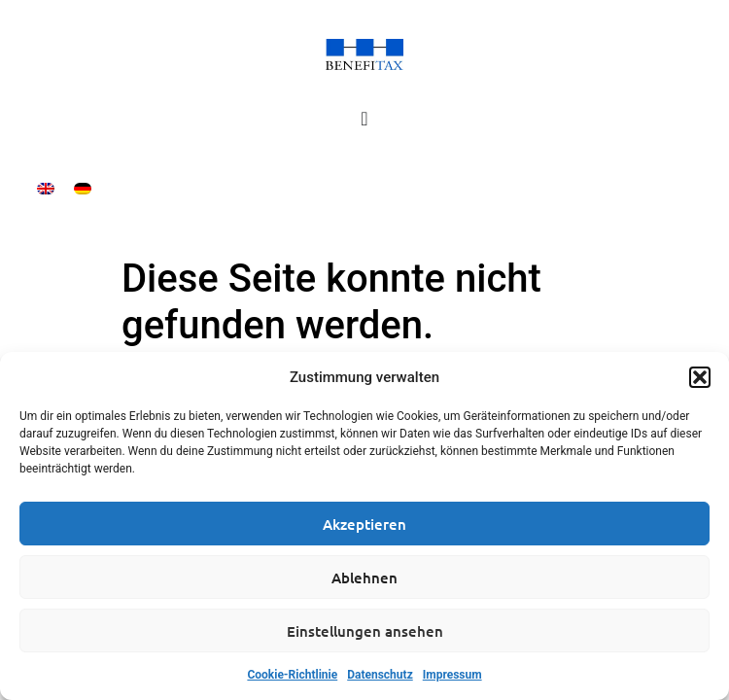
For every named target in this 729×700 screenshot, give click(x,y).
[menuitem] (46, 188)
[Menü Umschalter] (364, 119)
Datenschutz (380, 675)
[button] (700, 377)
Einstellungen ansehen (365, 631)
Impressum (452, 675)
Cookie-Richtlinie (292, 675)
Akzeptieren (364, 524)
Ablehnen (364, 577)
